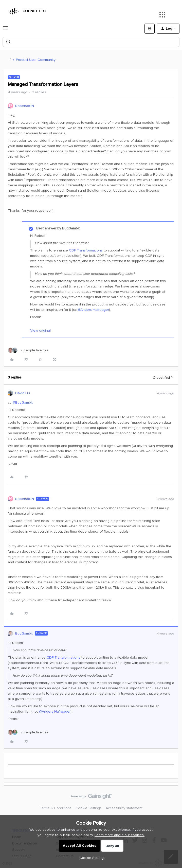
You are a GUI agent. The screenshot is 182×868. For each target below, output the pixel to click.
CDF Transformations (86, 250)
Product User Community (36, 60)
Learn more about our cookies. (120, 835)
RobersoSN (25, 106)
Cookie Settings (89, 808)
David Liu (23, 393)
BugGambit (24, 633)
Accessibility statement (124, 808)
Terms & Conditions (56, 808)
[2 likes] (28, 350)
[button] (6, 30)
